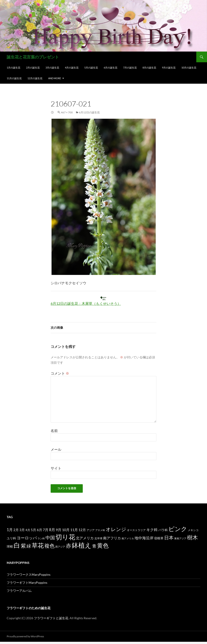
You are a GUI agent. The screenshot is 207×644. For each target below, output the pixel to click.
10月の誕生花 (189, 68)
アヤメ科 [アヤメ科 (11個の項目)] (100, 530)
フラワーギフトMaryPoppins (27, 583)
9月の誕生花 (169, 68)
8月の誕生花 (149, 68)
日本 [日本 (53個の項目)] (169, 538)
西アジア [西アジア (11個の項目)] (60, 547)
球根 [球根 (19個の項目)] (10, 546)
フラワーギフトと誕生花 (51, 618)
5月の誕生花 (91, 68)
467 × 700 (67, 112)
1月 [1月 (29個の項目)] (10, 530)
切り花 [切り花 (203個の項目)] (65, 537)
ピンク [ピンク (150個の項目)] (178, 529)
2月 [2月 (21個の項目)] (16, 530)
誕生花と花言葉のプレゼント (33, 57)
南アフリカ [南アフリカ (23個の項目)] (112, 538)
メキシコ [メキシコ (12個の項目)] (193, 530)
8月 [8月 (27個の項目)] (52, 530)
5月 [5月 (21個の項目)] (33, 530)
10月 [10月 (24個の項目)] (66, 530)
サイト (56, 468)
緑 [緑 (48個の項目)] (29, 546)
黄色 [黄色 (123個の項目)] (103, 545)
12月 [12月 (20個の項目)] (82, 530)
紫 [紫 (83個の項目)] (23, 546)
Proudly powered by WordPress (25, 636)
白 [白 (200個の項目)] (17, 545)
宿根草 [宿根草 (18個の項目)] (159, 538)
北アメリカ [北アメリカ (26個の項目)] (85, 538)
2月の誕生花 (33, 68)
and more (55, 78)
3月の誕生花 (52, 68)
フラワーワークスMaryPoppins (29, 574)
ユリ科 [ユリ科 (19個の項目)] (11, 538)
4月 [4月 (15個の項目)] (28, 530)
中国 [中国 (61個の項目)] (50, 538)
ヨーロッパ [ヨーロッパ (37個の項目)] (27, 538)
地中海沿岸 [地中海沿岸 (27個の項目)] (144, 538)
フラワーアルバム (19, 591)
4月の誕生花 (72, 68)
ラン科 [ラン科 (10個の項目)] (41, 538)
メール (56, 449)
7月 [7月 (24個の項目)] (46, 530)
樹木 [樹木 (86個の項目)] (193, 537)
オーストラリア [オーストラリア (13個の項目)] (136, 530)
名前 (54, 431)
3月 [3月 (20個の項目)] (22, 530)
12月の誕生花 (35, 78)
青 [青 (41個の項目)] (94, 546)
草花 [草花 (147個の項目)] (38, 545)
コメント (60, 373)
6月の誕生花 (111, 68)
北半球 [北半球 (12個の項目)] (98, 538)
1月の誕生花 (13, 68)
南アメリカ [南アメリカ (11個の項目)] (128, 538)
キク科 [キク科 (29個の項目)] (152, 530)
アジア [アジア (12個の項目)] (91, 530)
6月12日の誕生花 (89, 112)
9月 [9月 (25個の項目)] (59, 530)
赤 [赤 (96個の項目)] (68, 545)
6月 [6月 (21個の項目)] (39, 530)
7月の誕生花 (130, 68)
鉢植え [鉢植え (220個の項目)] (82, 545)
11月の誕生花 (14, 78)
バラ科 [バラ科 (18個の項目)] (163, 530)
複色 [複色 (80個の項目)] (50, 546)
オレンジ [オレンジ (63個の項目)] (116, 529)
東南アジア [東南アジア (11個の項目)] (180, 538)
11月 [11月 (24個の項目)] (74, 530)
